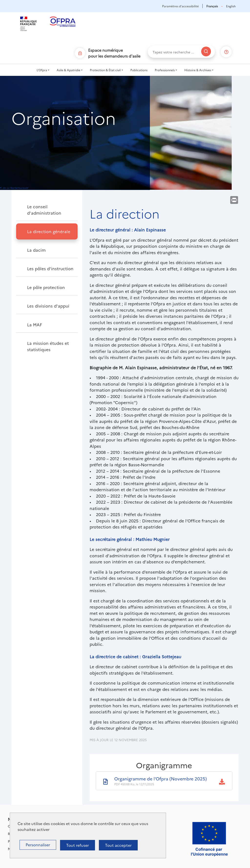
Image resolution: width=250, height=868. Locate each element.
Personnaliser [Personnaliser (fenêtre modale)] (38, 845)
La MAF (35, 324)
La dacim (36, 250)
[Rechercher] (206, 51)
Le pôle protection (46, 287)
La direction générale (49, 231)
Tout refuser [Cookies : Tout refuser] (78, 845)
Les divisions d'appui (48, 306)
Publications (139, 70)
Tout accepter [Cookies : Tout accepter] (118, 845)
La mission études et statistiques (48, 346)
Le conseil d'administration (44, 210)
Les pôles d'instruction (50, 268)
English (231, 6)
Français (212, 6)
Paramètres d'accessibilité (180, 6)
